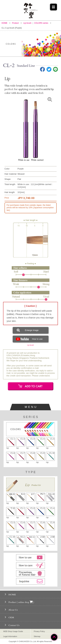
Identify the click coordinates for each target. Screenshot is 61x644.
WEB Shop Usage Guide (13, 631)
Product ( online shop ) (20, 602)
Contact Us (12, 625)
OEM (9, 617)
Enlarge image (28, 330)
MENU (31, 407)
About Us (11, 610)
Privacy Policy (39, 631)
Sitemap (37, 636)
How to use (29, 339)
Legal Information (10, 636)
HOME (10, 594)
